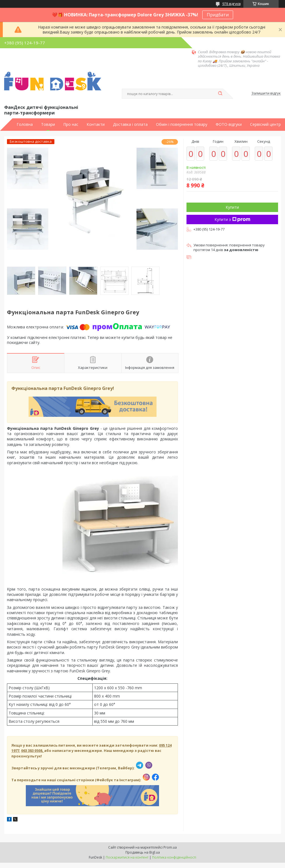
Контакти (96, 124)
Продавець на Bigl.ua (143, 852)
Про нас (71, 124)
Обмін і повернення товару (182, 124)
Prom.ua (170, 847)
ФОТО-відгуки (229, 124)
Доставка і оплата (130, 124)
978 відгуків (231, 4)
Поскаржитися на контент (127, 857)
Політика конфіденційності (174, 857)
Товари (48, 124)
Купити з (232, 219)
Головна (25, 124)
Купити (232, 207)
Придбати (218, 15)
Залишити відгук (266, 93)
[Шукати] (220, 94)
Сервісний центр (265, 124)
